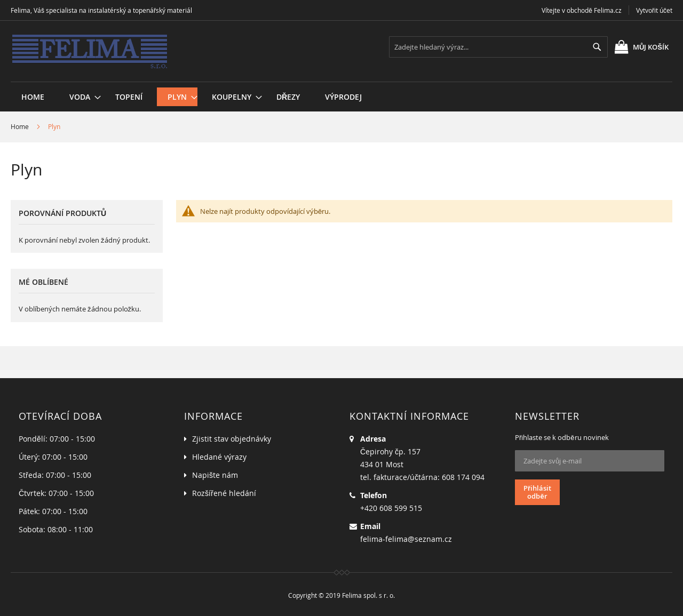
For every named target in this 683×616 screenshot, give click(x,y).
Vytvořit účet (654, 10)
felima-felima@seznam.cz (406, 539)
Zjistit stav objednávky (232, 439)
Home (20, 126)
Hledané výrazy (219, 457)
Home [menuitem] (33, 97)
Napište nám (215, 475)
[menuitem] (80, 97)
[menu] (341, 82)
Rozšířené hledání (224, 493)
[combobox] (498, 47)
